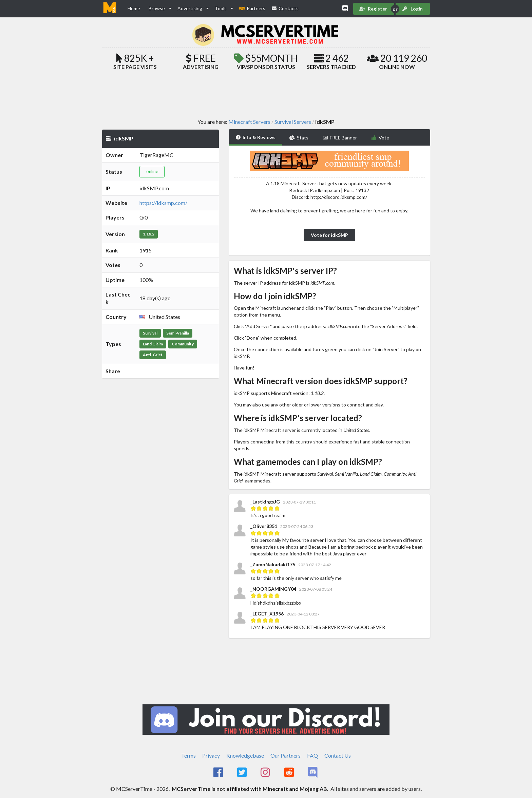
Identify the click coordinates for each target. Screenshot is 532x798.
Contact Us (338, 755)
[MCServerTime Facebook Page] (219, 773)
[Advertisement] (266, 97)
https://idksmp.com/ (163, 203)
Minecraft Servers (249, 122)
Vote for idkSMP (329, 235)
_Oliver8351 (264, 526)
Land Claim (153, 344)
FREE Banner (340, 138)
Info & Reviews (256, 137)
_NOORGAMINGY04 (273, 589)
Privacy (211, 755)
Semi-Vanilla (178, 333)
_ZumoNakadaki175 (273, 564)
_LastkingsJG (266, 502)
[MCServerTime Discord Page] (313, 773)
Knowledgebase (245, 755)
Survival (150, 333)
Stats (299, 138)
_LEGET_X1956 (267, 614)
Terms (188, 755)
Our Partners (286, 755)
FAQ (312, 755)
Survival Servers (293, 122)
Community (183, 344)
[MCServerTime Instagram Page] (266, 773)
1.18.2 (149, 234)
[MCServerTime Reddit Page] (290, 773)
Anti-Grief (153, 355)
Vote (380, 138)
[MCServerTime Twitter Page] (242, 773)
